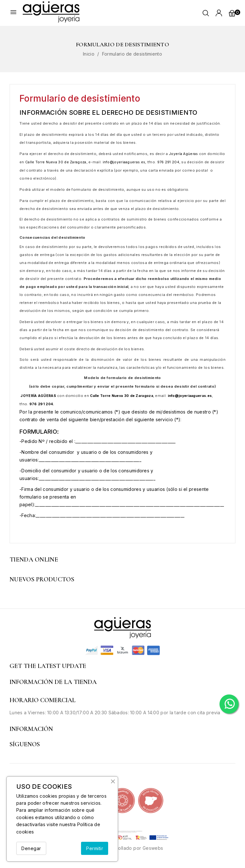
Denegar (31, 848)
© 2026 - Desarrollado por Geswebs (122, 848)
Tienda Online (34, 560)
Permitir (95, 848)
